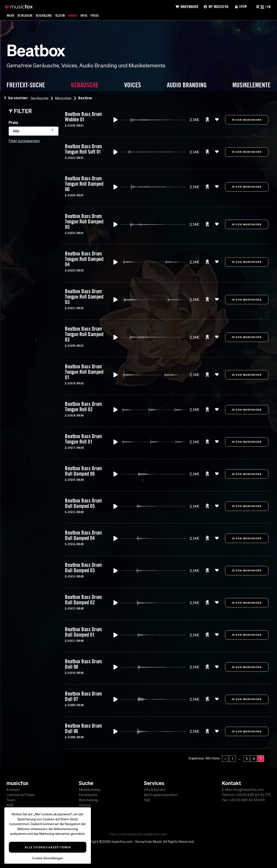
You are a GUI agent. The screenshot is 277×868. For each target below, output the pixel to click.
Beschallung (48, 15)
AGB (10, 805)
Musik (11, 15)
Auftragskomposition (161, 795)
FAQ (147, 800)
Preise (104, 15)
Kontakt (13, 790)
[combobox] (34, 131)
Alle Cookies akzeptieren (48, 847)
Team (11, 800)
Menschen (64, 98)
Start (114, 834)
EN (269, 7)
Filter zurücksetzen (24, 141)
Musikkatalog (89, 790)
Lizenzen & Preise (21, 795)
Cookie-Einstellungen (48, 858)
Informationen (132, 834)
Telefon (66, 15)
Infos (92, 15)
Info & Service (155, 790)
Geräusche (39, 98)
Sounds (80, 15)
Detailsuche (27, 15)
